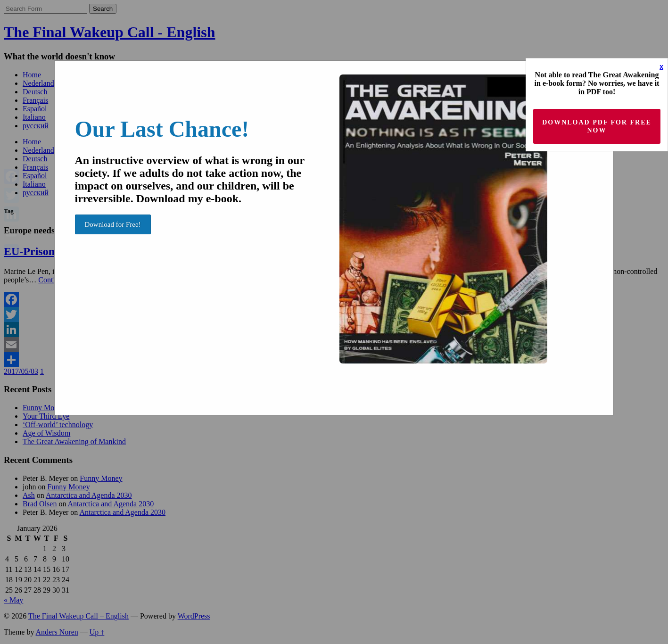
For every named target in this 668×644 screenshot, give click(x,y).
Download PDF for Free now (597, 126)
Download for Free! (113, 224)
